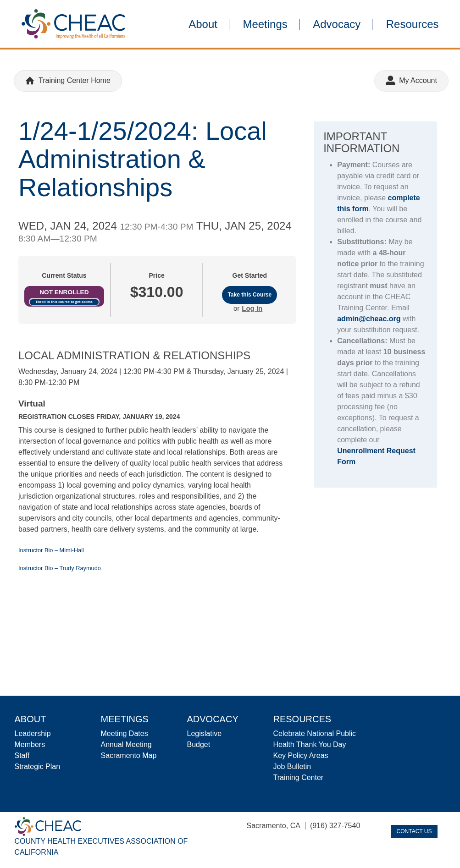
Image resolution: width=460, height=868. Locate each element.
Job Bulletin (292, 766)
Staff (22, 755)
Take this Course (249, 295)
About (203, 24)
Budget (199, 744)
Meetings (265, 24)
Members (30, 744)
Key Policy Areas (301, 755)
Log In (252, 308)
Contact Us (414, 831)
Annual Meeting (126, 744)
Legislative (205, 733)
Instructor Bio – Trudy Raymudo (60, 568)
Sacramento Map (129, 755)
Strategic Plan (38, 766)
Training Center (299, 777)
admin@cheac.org (369, 319)
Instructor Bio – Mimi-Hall (51, 550)
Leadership (33, 733)
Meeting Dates (125, 733)
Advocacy (337, 24)
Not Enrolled (64, 292)
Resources (413, 24)
